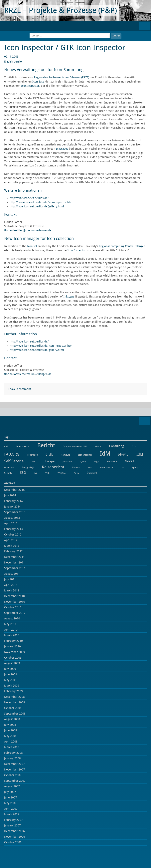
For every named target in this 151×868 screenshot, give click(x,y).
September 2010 (15, 613)
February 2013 (13, 529)
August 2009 (12, 663)
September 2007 (15, 781)
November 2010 (15, 602)
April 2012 (11, 540)
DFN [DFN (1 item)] (134, 446)
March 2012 (12, 546)
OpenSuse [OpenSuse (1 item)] (9, 468)
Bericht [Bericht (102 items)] (46, 445)
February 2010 (13, 641)
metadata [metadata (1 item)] (112, 462)
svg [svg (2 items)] (36, 473)
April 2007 (11, 809)
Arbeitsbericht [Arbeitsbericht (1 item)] (23, 446)
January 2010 (12, 646)
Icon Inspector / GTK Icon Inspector (65, 48)
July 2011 (10, 579)
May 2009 (10, 680)
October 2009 (13, 658)
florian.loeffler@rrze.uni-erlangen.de (28, 230)
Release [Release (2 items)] (76, 467)
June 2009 (11, 674)
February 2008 (13, 753)
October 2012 (13, 535)
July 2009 (10, 669)
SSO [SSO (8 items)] (23, 473)
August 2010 (12, 618)
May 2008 (10, 736)
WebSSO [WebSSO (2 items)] (62, 473)
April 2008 (11, 742)
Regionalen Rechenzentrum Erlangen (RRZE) (62, 77)
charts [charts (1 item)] (98, 446)
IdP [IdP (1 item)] (33, 462)
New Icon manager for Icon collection (39, 239)
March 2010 (12, 635)
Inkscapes (62, 149)
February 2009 (13, 691)
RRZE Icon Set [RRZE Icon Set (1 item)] (107, 468)
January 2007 (12, 825)
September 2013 (15, 512)
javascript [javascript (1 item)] (67, 462)
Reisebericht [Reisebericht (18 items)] (53, 467)
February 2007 (13, 820)
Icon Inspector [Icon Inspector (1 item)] (85, 455)
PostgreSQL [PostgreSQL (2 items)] (28, 467)
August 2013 (12, 518)
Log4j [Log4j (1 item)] (97, 462)
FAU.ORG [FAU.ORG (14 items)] (12, 454)
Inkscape (69, 297)
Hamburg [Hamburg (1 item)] (66, 455)
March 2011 (12, 590)
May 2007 (10, 803)
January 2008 (12, 758)
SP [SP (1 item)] (123, 468)
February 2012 (13, 551)
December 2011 (14, 557)
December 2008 (14, 697)
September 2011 (15, 568)
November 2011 (15, 562)
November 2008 (15, 702)
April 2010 (11, 630)
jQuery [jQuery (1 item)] (83, 462)
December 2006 (14, 831)
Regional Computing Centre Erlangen (122, 246)
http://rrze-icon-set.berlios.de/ (29, 198)
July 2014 (10, 495)
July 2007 (10, 792)
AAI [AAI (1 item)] (6, 446)
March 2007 (12, 814)
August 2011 (12, 574)
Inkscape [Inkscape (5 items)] (49, 461)
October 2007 (13, 775)
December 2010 (14, 596)
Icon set (32, 246)
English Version (14, 62)
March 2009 (12, 686)
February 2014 (13, 501)
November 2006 (15, 837)
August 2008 (12, 719)
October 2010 (13, 607)
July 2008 (10, 725)
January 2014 (12, 507)
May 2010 (10, 624)
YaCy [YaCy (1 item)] (77, 473)
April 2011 (11, 585)
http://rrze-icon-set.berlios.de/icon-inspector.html (42, 202)
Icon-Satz (38, 82)
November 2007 (15, 769)
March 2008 (12, 747)
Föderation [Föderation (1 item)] (33, 455)
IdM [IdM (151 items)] (105, 454)
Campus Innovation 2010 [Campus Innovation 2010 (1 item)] (75, 446)
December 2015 (14, 490)
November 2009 (15, 652)
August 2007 (12, 786)
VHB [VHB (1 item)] (47, 473)
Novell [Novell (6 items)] (129, 461)
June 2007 (11, 797)
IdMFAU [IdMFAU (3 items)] (123, 455)
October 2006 (13, 842)
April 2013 (11, 523)
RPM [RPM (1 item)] (90, 468)
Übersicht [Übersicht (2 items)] (92, 473)
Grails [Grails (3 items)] (49, 455)
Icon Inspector (30, 86)
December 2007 (14, 764)
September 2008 (15, 714)
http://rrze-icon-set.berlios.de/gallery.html (37, 206)
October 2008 (13, 708)
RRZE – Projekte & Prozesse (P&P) (61, 10)
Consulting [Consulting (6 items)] (116, 446)
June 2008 (11, 730)
